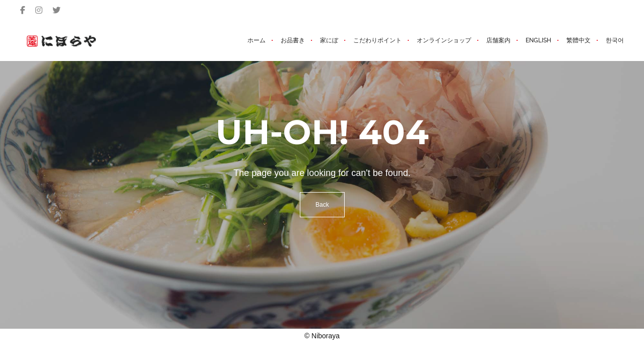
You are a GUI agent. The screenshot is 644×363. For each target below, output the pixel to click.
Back (322, 205)
